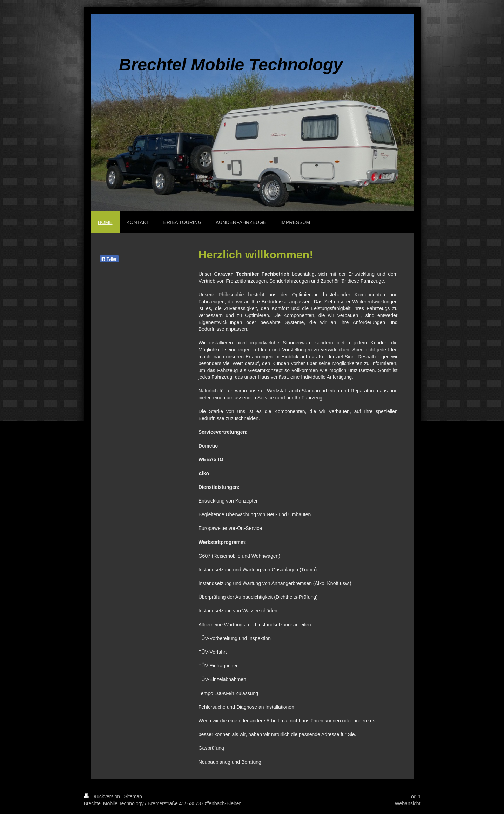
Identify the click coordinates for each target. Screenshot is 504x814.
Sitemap (133, 796)
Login (414, 796)
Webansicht (408, 803)
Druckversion (103, 796)
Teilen (109, 259)
